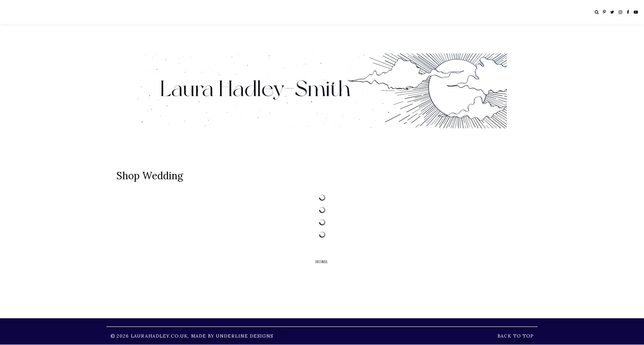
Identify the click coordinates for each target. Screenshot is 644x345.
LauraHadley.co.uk (159, 336)
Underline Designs (245, 336)
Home (322, 262)
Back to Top (515, 336)
